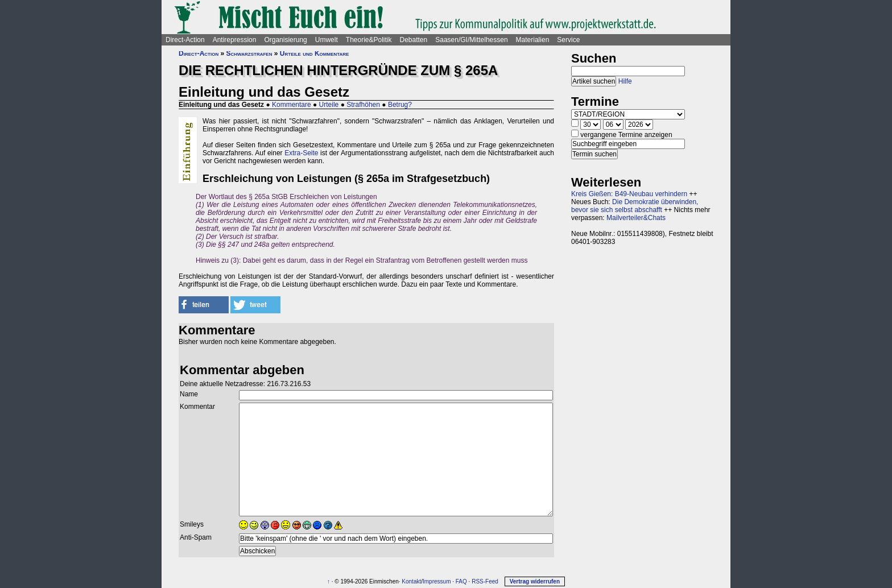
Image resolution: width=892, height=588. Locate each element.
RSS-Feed (485, 581)
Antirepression (235, 40)
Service (568, 40)
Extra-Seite (301, 153)
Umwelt (327, 40)
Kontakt (411, 581)
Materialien (533, 40)
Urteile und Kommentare (315, 53)
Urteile (329, 105)
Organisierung (285, 40)
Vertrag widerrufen (535, 581)
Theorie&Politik (369, 40)
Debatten (414, 40)
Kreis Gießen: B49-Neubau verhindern (629, 194)
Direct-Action (185, 40)
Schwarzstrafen (249, 53)
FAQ (461, 581)
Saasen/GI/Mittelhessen (471, 40)
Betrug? (400, 105)
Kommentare (292, 105)
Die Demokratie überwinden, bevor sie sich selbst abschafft (635, 206)
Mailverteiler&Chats (636, 218)
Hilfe (625, 81)
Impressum (437, 581)
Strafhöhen (363, 105)
